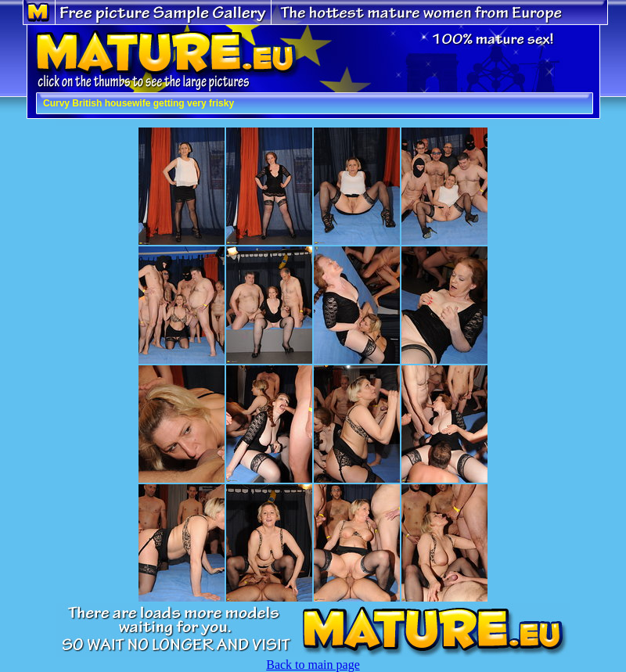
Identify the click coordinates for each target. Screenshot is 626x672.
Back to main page (313, 665)
